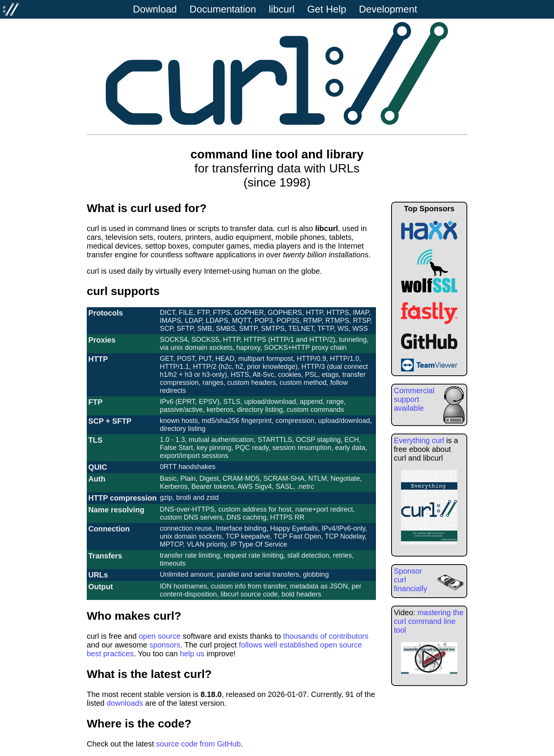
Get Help (327, 9)
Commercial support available (414, 399)
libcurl (282, 9)
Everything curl (419, 440)
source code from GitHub (198, 744)
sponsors (165, 645)
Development (388, 9)
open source (160, 636)
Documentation (223, 9)
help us (192, 654)
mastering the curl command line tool (429, 621)
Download (155, 9)
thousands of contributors (326, 636)
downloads (125, 703)
